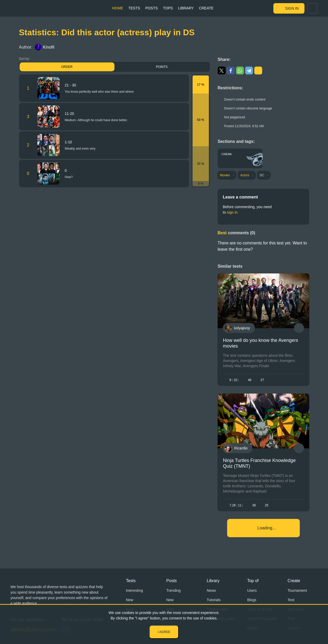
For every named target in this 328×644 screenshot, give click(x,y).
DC (262, 175)
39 (254, 505)
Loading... (267, 528)
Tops (168, 8)
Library (186, 8)
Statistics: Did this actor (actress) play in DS (107, 32)
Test (291, 600)
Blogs (252, 600)
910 (234, 380)
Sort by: (24, 59)
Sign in (292, 8)
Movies (225, 175)
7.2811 (236, 505)
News (211, 590)
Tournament (297, 590)
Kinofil (45, 47)
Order (67, 67)
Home (118, 8)
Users (252, 590)
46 (249, 380)
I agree (164, 632)
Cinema (227, 154)
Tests (134, 8)
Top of (253, 581)
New (130, 600)
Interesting (134, 590)
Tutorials (214, 600)
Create (206, 8)
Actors (245, 175)
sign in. (233, 212)
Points (162, 67)
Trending (173, 590)
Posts (151, 8)
